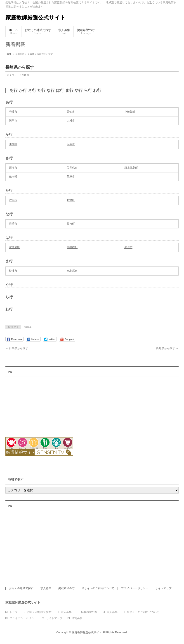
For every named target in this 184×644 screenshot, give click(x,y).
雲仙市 (71, 112)
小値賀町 (130, 112)
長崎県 (25, 75)
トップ (14, 612)
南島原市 (72, 271)
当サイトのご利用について (98, 588)
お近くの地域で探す (21, 588)
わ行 (97, 90)
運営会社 (77, 618)
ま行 (69, 90)
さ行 (32, 90)
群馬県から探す (17, 348)
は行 (60, 90)
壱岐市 (13, 112)
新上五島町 (131, 168)
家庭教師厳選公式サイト (36, 18)
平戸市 (128, 247)
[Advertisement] (30, 404)
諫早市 (13, 121)
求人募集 (46, 588)
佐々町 (13, 177)
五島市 (71, 144)
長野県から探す (167, 348)
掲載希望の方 (66, 588)
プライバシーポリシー (135, 588)
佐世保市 (72, 168)
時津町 (71, 200)
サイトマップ (163, 588)
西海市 (13, 168)
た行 (41, 90)
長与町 (71, 224)
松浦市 (13, 271)
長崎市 (13, 224)
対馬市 (13, 200)
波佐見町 (14, 247)
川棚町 (13, 144)
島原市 (71, 177)
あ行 (14, 90)
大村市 (71, 121)
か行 (23, 90)
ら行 (88, 90)
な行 (51, 90)
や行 (79, 90)
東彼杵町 (72, 247)
